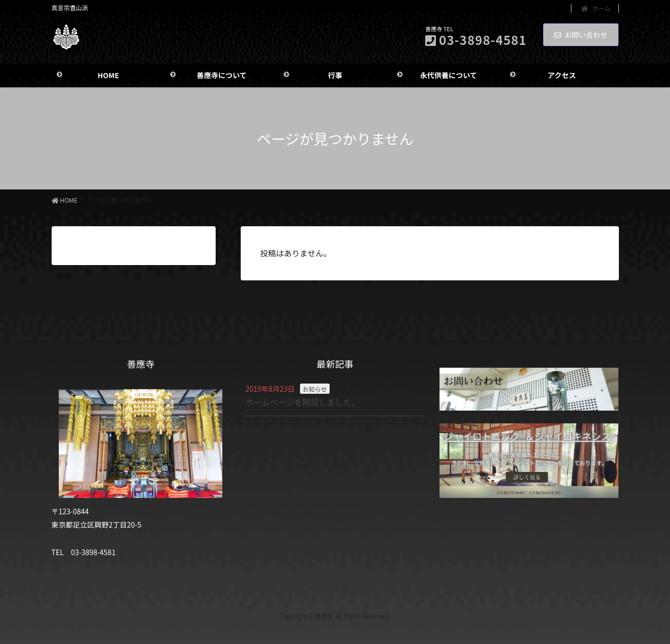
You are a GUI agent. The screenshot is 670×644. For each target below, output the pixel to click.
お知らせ (315, 391)
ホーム (596, 8)
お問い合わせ (581, 35)
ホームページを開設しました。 (302, 404)
